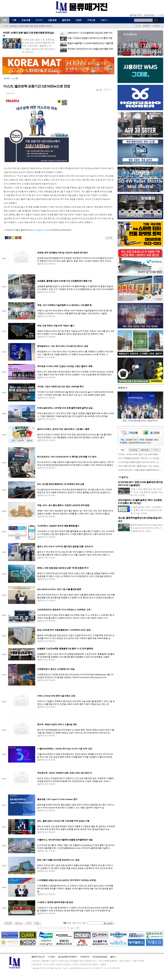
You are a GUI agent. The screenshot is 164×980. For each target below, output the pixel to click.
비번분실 (156, 26)
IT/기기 (39, 20)
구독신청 (91, 20)
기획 (14, 20)
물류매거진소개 (38, 957)
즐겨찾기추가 (136, 15)
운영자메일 (149, 15)
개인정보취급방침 (100, 957)
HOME (7, 78)
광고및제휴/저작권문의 (67, 957)
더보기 (105, 20)
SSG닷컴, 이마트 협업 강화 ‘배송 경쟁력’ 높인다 (31, 26)
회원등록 (146, 26)
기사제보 (51, 957)
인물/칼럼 (52, 20)
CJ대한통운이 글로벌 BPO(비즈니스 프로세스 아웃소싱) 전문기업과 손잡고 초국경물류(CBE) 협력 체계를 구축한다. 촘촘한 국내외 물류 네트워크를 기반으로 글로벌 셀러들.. (75, 889)
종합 (5, 20)
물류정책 (66, 20)
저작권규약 (85, 957)
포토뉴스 (123, 388)
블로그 (113, 957)
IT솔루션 (124, 477)
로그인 (138, 26)
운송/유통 (26, 20)
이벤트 (79, 20)
